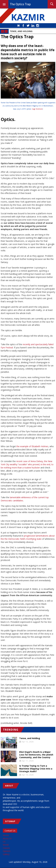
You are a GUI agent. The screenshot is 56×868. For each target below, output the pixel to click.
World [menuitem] (6, 845)
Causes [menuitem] (6, 848)
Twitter (28, 26)
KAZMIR (28, 17)
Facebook (23, 26)
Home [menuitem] (6, 835)
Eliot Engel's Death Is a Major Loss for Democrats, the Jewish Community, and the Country (36, 755)
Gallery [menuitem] (6, 854)
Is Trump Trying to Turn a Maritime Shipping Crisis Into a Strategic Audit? (36, 769)
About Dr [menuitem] (7, 838)
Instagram (38, 26)
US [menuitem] (4, 842)
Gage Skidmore (37, 109)
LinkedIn (33, 26)
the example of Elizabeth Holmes (32, 446)
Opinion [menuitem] (7, 851)
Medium (19, 26)
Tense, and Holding (21, 31)
